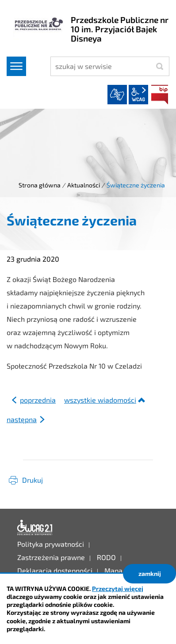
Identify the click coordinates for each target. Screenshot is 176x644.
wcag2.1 (138, 95)
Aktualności (84, 185)
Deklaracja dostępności (35, 528)
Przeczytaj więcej (118, 589)
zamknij (150, 574)
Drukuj (33, 480)
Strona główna (40, 185)
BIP (160, 95)
